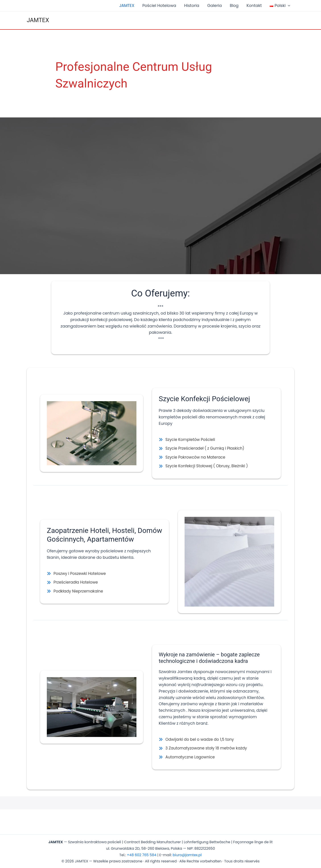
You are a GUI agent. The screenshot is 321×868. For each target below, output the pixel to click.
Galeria (215, 5)
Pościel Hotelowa (159, 5)
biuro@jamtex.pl (187, 854)
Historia (192, 5)
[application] (288, 6)
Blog (234, 5)
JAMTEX (127, 5)
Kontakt (254, 5)
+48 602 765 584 (142, 854)
